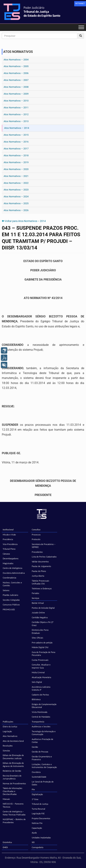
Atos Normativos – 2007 (16, 80)
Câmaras (6, 554)
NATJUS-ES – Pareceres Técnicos (13, 805)
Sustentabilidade (39, 777)
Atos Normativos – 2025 (16, 203)
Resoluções (8, 746)
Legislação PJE (38, 813)
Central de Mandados (41, 717)
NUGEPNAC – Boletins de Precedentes (14, 821)
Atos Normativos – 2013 (16, 121)
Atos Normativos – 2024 (16, 197)
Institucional (8, 529)
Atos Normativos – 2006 (16, 73)
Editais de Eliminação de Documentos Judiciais (13, 757)
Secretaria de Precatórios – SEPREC (44, 546)
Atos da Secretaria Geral (13, 741)
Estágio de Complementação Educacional (44, 706)
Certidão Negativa (40, 617)
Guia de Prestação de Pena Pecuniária (43, 654)
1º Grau (35, 799)
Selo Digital (37, 682)
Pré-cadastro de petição (42, 643)
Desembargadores (11, 558)
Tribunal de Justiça (40, 804)
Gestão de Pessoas (40, 752)
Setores (6, 590)
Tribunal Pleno (9, 549)
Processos (36, 535)
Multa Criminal (38, 672)
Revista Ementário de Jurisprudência (12, 777)
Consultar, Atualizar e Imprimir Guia (41, 666)
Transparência (38, 722)
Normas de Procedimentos (14, 783)
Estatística (7, 842)
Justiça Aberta (38, 576)
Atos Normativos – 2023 (16, 190)
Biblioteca (36, 699)
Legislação (7, 731)
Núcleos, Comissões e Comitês (12, 584)
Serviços (35, 598)
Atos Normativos (10, 736)
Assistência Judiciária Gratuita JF (41, 688)
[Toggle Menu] (81, 27)
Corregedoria (38, 847)
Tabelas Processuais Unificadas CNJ (40, 582)
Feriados (35, 593)
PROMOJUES (9, 609)
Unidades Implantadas (41, 838)
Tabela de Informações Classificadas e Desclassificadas (13, 791)
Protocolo (36, 539)
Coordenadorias (10, 578)
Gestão (35, 747)
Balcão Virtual (38, 603)
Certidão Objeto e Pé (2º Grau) (43, 624)
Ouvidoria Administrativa (14, 573)
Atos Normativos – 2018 (16, 155)
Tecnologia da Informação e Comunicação (44, 733)
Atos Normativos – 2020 (16, 169)
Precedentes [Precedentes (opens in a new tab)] (37, 552)
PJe (33, 789)
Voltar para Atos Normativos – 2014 (25, 221)
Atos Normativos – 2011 (16, 108)
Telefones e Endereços (42, 588)
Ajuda (34, 833)
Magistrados (8, 563)
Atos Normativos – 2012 (16, 114)
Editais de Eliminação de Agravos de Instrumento (13, 765)
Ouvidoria (36, 772)
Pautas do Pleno (39, 571)
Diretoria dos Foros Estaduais (40, 631)
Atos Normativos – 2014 (17, 128)
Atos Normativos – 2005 (16, 66)
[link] (80, 4)
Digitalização (37, 794)
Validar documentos (40, 562)
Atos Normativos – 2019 (16, 162)
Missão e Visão (9, 535)
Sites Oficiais (37, 638)
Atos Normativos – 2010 (16, 101)
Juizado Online (38, 613)
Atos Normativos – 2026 (16, 210)
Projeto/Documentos (41, 818)
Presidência (8, 539)
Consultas (36, 529)
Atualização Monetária (41, 677)
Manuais (6, 799)
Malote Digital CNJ (40, 647)
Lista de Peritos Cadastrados (44, 557)
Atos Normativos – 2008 (16, 87)
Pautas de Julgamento (41, 566)
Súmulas (6, 751)
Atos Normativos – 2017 (16, 149)
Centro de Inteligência (12, 568)
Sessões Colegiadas (11, 600)
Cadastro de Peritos (40, 695)
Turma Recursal (38, 809)
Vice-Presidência (10, 544)
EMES (5, 847)
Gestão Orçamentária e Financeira (42, 758)
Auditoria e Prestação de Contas (42, 741)
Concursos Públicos (11, 605)
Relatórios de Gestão (12, 771)
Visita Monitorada (39, 712)
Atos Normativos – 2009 (16, 94)
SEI (33, 842)
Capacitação (37, 828)
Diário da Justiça (10, 726)
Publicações (8, 722)
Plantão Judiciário (10, 595)
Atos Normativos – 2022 (16, 183)
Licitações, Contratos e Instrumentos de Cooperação (44, 766)
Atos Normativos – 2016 (16, 142)
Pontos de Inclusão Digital (43, 608)
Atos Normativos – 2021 (16, 176)
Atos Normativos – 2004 (16, 60)
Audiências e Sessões (41, 726)
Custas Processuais (40, 660)
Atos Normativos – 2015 (16, 135)
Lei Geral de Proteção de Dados (43, 783)
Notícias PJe (37, 823)
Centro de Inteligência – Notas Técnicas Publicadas (14, 813)
